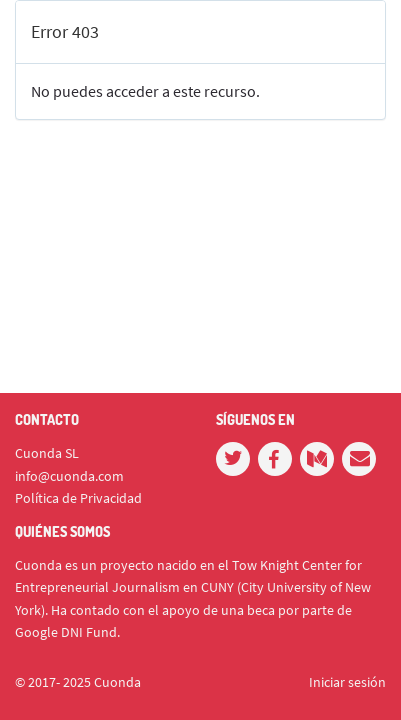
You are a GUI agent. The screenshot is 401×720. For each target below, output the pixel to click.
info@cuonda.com (69, 476)
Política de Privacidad (78, 498)
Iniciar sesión (347, 682)
